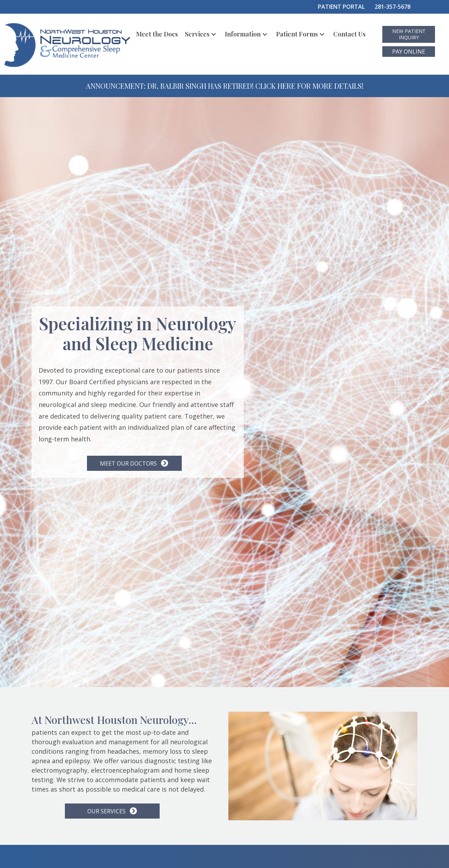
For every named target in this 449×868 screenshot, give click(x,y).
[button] (214, 34)
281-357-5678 (393, 7)
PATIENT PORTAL (341, 7)
